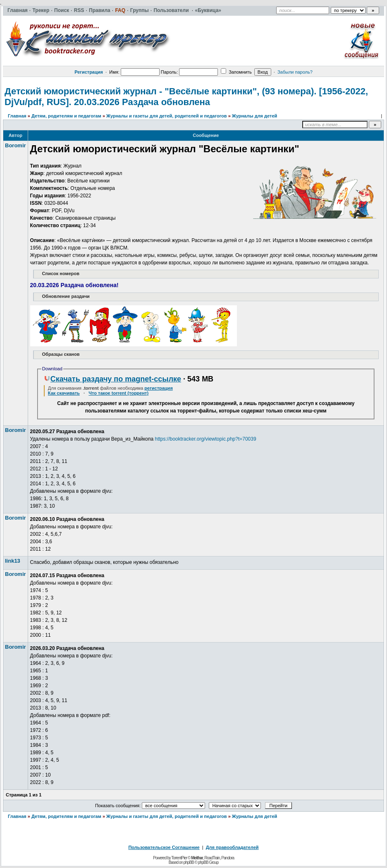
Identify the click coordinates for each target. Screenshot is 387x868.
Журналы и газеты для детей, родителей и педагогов (166, 116)
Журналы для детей (255, 116)
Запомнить (236, 72)
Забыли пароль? (295, 72)
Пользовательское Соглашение (164, 847)
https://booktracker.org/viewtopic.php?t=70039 (205, 439)
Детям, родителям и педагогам (66, 116)
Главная (17, 116)
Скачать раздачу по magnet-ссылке (112, 379)
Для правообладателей (232, 847)
